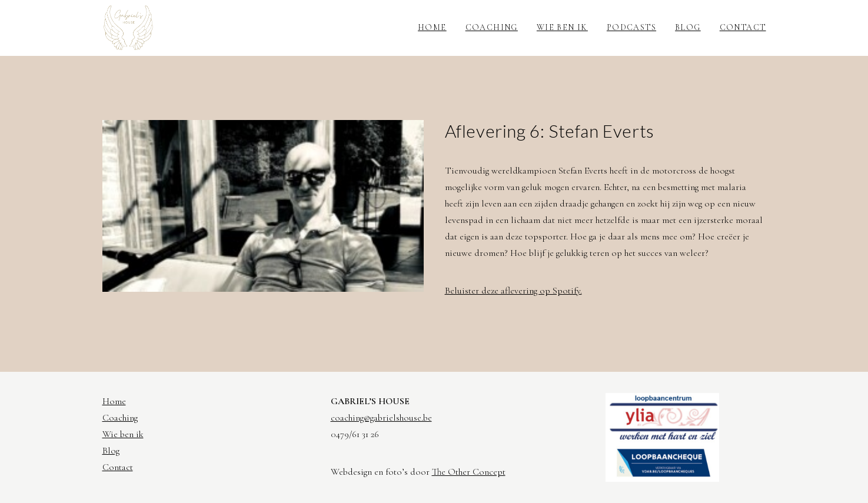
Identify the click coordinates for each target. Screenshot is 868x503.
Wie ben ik (562, 27)
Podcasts (631, 27)
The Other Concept (469, 472)
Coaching (492, 27)
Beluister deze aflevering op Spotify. (513, 291)
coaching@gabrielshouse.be (381, 418)
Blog (688, 27)
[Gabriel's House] (129, 28)
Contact (743, 27)
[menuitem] (436, 28)
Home (432, 27)
